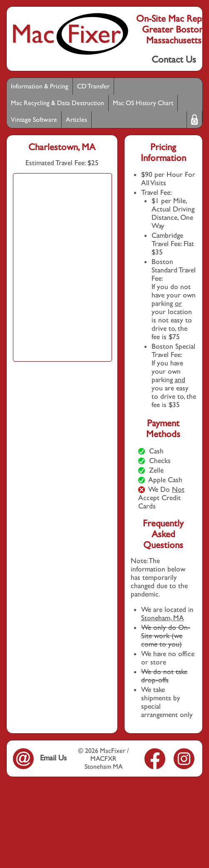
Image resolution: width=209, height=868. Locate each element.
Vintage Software (34, 120)
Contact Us (174, 59)
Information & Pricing (40, 86)
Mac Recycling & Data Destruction (57, 103)
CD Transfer (93, 86)
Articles (76, 120)
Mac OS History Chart (143, 103)
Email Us (40, 758)
